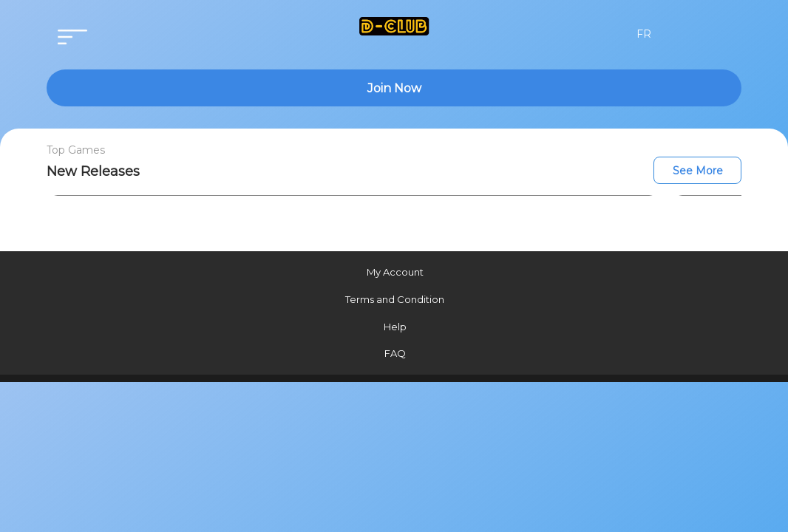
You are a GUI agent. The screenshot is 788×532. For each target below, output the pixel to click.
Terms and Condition (395, 299)
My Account (395, 272)
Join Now (394, 88)
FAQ (395, 353)
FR (644, 34)
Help (395, 327)
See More (698, 171)
